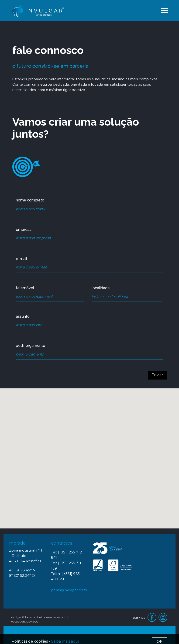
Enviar (157, 375)
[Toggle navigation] (165, 11)
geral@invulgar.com (69, 590)
